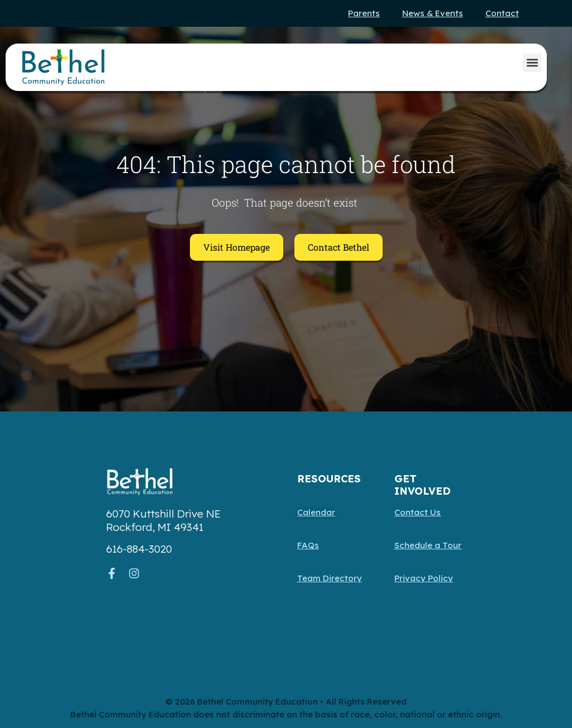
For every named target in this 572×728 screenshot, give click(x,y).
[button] (532, 63)
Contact (502, 13)
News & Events (433, 13)
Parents (364, 13)
